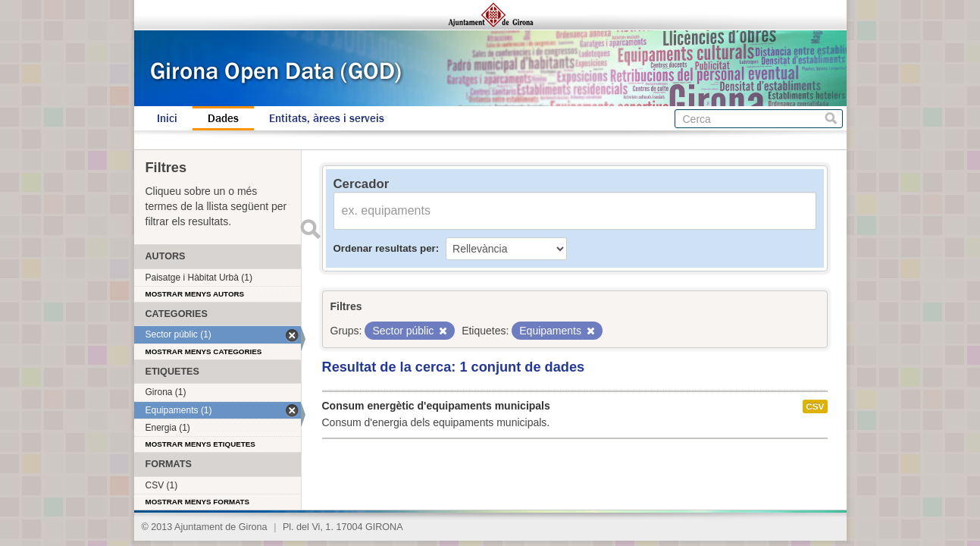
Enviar (311, 229)
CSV (815, 406)
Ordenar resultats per (385, 248)
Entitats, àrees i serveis (327, 118)
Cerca (831, 119)
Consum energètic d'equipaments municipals (436, 406)
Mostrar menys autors (195, 294)
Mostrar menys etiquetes (200, 444)
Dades (223, 118)
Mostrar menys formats (198, 502)
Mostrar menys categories (204, 351)
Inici (167, 118)
